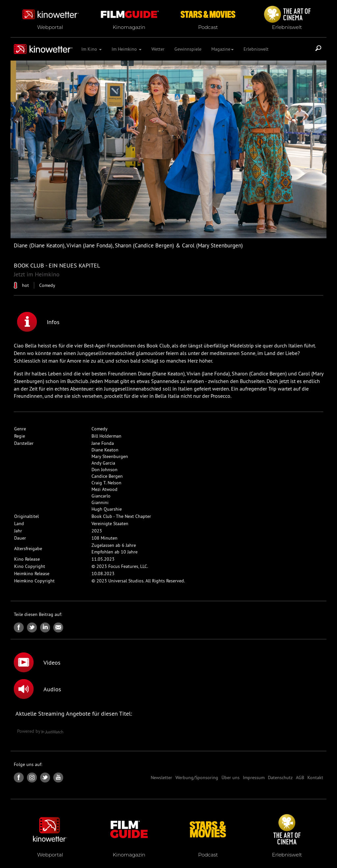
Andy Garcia (103, 463)
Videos (37, 662)
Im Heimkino (127, 49)
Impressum (254, 778)
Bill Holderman (106, 436)
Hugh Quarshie (107, 509)
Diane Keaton (105, 450)
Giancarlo (101, 496)
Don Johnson (104, 470)
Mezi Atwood (104, 489)
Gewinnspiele (188, 49)
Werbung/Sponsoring (197, 778)
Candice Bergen (107, 476)
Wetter (158, 49)
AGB (300, 778)
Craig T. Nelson (106, 483)
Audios (38, 689)
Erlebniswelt (256, 49)
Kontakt (315, 778)
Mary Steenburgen (110, 456)
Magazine (222, 49)
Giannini (100, 502)
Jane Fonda (103, 443)
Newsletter (161, 778)
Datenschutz (280, 778)
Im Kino (91, 49)
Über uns (231, 778)
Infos (38, 322)
